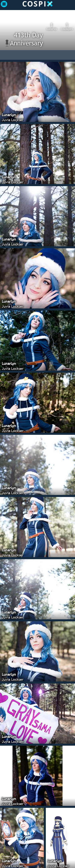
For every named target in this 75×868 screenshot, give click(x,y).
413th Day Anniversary (26, 39)
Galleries (52, 26)
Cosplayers (67, 26)
